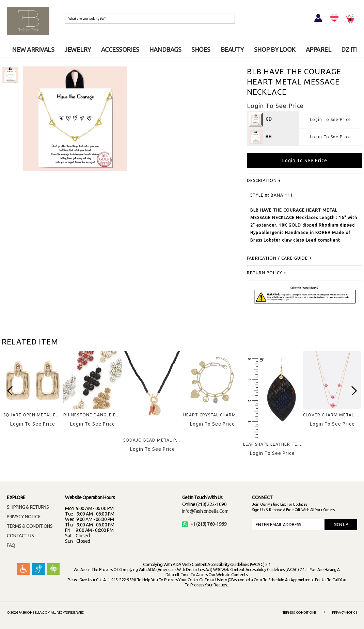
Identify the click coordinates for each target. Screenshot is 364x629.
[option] (10, 75)
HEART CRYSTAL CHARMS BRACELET (223, 415)
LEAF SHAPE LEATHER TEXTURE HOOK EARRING (296, 444)
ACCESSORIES (120, 49)
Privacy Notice (345, 612)
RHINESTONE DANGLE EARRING (98, 415)
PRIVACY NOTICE (24, 517)
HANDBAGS (165, 49)
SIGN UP (341, 525)
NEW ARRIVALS (33, 49)
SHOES (201, 49)
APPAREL (319, 49)
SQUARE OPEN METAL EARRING (38, 415)
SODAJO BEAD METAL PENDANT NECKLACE (171, 440)
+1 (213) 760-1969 (204, 524)
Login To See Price (330, 119)
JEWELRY (78, 49)
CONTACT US (20, 536)
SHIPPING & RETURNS (28, 507)
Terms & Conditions (299, 612)
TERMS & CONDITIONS (30, 526)
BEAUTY (232, 49)
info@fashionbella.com (205, 511)
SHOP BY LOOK (275, 49)
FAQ (11, 545)
